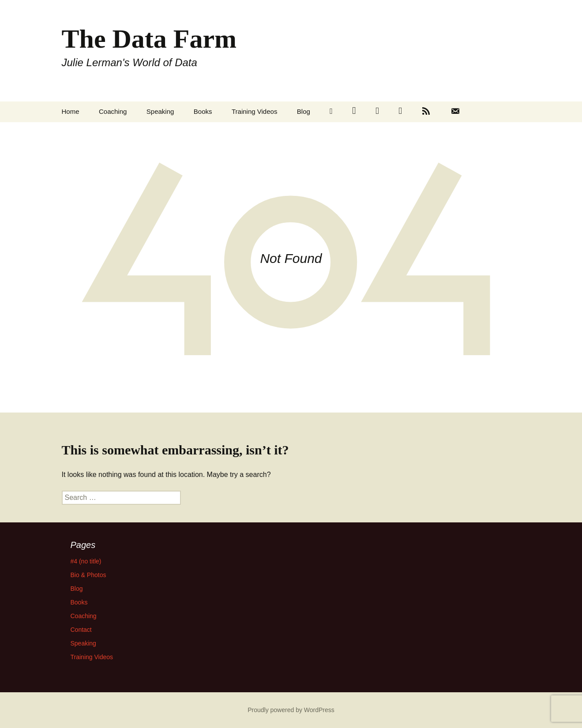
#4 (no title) (86, 561)
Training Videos (254, 111)
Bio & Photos (88, 575)
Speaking (160, 111)
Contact (81, 630)
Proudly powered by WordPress (291, 710)
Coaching (113, 111)
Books (203, 111)
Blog (304, 111)
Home (71, 111)
